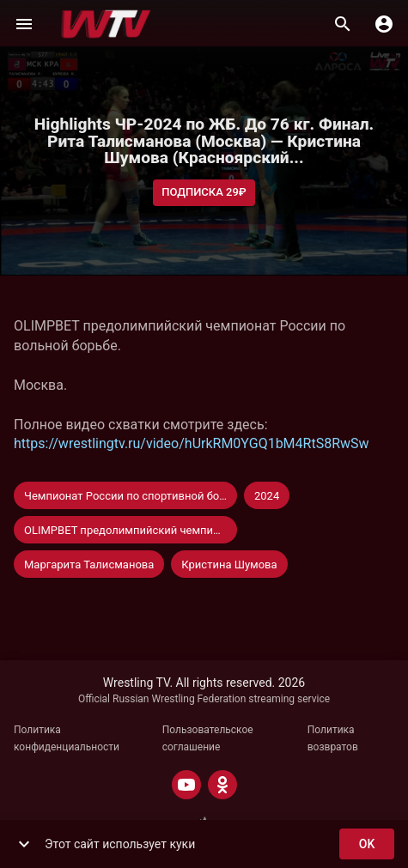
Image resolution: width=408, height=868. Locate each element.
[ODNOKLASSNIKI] (222, 785)
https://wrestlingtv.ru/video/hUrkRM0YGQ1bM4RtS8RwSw (192, 443)
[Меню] (24, 24)
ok (367, 844)
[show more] (24, 844)
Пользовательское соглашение (208, 738)
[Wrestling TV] (106, 24)
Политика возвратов (333, 738)
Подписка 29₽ (204, 193)
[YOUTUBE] (186, 785)
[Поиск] (343, 24)
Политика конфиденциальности (67, 738)
